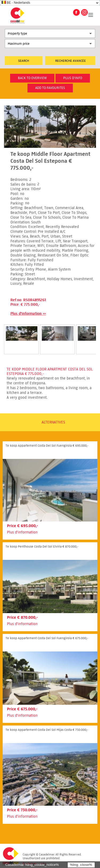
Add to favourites (50, 88)
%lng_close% (81, 865)
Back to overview (32, 78)
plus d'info (73, 78)
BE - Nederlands (16, 3)
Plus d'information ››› (28, 314)
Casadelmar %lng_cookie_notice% (32, 865)
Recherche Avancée (71, 61)
